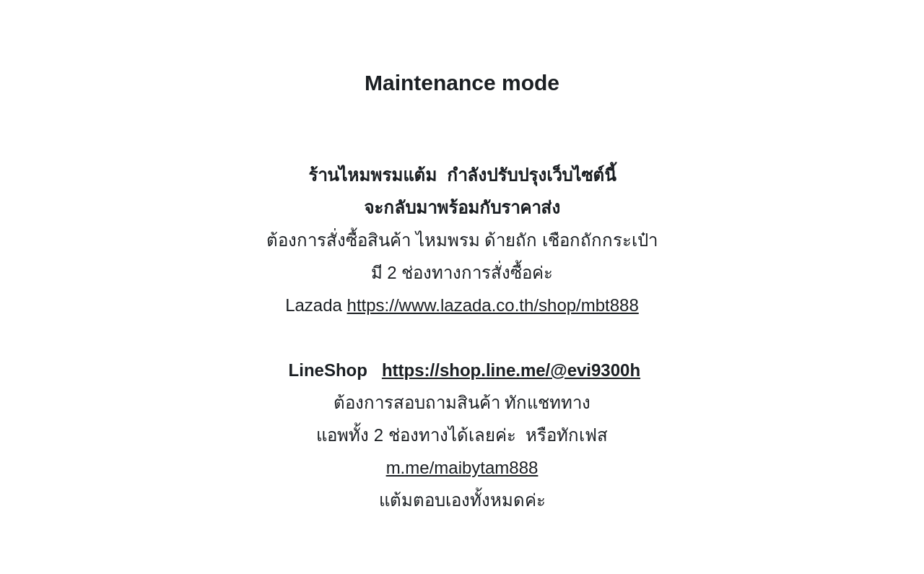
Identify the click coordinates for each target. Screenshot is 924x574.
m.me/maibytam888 (462, 468)
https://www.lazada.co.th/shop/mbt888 (493, 305)
